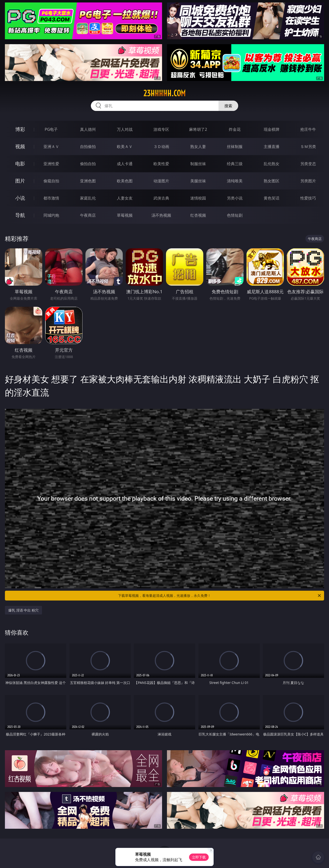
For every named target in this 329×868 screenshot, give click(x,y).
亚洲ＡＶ (51, 147)
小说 (20, 198)
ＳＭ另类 (308, 147)
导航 (20, 215)
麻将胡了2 (198, 129)
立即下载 (199, 857)
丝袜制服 (235, 147)
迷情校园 (198, 198)
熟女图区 (272, 181)
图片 (20, 181)
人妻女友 (125, 198)
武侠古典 (161, 198)
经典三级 (235, 164)
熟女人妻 (198, 147)
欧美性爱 (161, 164)
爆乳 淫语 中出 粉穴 (23, 610)
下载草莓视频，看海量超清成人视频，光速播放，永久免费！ (220, 596)
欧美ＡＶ (125, 147)
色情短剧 (235, 215)
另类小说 (235, 198)
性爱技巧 (308, 198)
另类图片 (308, 181)
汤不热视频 (161, 215)
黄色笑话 (272, 198)
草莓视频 (125, 215)
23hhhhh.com (164, 93)
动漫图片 (161, 181)
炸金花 (235, 129)
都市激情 (51, 198)
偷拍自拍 (88, 164)
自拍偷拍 (88, 147)
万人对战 (125, 129)
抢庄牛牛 (308, 129)
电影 (20, 164)
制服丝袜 (198, 164)
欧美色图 (125, 181)
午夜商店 (88, 215)
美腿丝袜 (198, 181)
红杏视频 (198, 215)
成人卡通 (125, 164)
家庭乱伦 (88, 198)
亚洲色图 (88, 181)
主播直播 (272, 147)
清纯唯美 (235, 181)
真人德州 (88, 129)
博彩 (20, 129)
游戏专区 (161, 129)
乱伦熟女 (272, 164)
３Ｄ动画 (161, 147)
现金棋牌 (272, 129)
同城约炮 (51, 215)
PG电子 (51, 129)
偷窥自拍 (51, 181)
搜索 (228, 106)
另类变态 (308, 164)
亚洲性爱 (51, 164)
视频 (20, 146)
